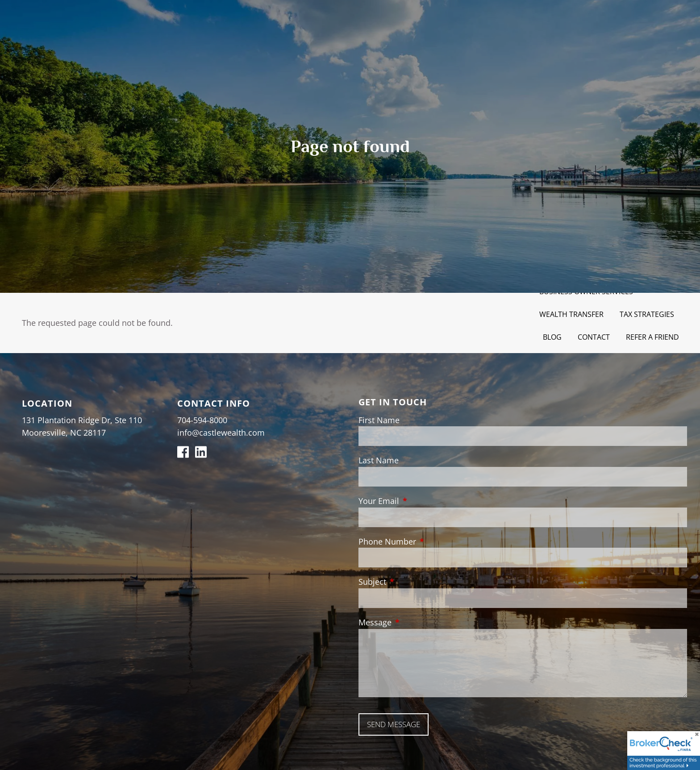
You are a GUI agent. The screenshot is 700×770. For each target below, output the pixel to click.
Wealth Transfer (571, 314)
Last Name (379, 460)
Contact (594, 337)
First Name (379, 420)
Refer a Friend (652, 337)
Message (416, 622)
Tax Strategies (647, 314)
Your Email (420, 501)
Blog (552, 337)
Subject (413, 582)
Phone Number (428, 541)
